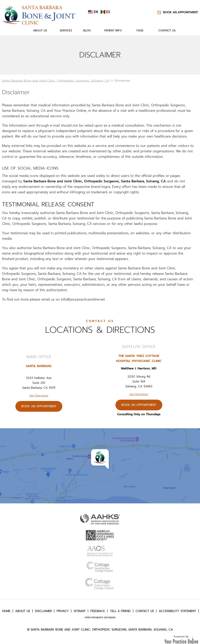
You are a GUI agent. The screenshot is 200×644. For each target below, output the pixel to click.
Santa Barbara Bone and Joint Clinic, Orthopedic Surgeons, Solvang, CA (56, 81)
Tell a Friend (120, 611)
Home (21, 31)
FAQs (140, 31)
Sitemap (80, 611)
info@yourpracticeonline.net (83, 299)
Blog (87, 31)
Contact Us (167, 31)
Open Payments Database (100, 617)
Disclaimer (43, 611)
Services (66, 31)
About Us (40, 31)
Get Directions (39, 396)
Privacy (63, 611)
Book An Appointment (181, 12)
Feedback (98, 611)
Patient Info (113, 31)
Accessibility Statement (177, 611)
